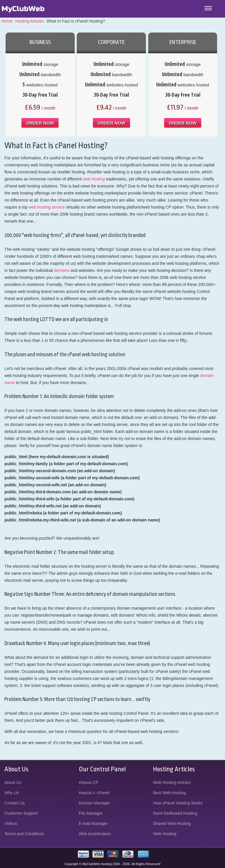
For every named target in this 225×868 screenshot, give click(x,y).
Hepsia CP (89, 782)
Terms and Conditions (24, 834)
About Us (13, 782)
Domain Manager (94, 803)
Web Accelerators (95, 834)
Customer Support (21, 813)
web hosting (94, 179)
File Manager (91, 813)
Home (7, 21)
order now (40, 123)
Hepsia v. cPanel (94, 793)
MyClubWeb (23, 9)
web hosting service (47, 207)
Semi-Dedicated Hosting (175, 813)
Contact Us (15, 803)
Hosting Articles (29, 21)
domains (62, 270)
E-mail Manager (93, 823)
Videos (11, 823)
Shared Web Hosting (172, 823)
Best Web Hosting (169, 793)
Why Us (12, 793)
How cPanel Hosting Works (178, 803)
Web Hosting (165, 834)
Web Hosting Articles (172, 782)
